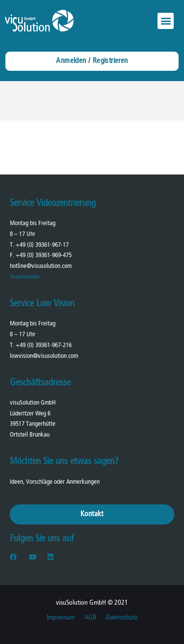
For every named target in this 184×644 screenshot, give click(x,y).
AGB (90, 618)
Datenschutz (122, 618)
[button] (166, 21)
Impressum (61, 618)
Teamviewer (25, 277)
